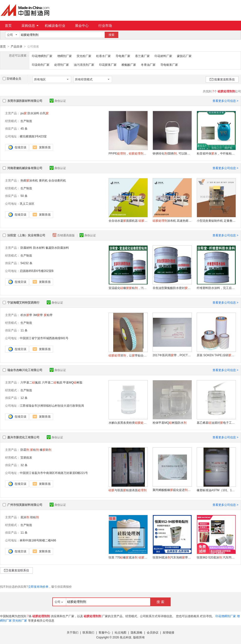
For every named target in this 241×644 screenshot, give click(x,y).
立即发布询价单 (38, 586)
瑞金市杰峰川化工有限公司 (25, 370)
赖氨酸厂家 (129, 65)
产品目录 (17, 47)
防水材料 (39, 248)
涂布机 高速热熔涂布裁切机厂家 (172, 221)
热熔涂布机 (29, 180)
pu (23, 113)
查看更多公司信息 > (225, 101)
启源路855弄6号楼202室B (37, 271)
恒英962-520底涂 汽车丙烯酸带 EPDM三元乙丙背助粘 (216, 557)
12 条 (24, 398)
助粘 (35, 517)
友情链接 (168, 632)
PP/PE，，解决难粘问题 (128, 153)
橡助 (46, 450)
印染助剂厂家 (41, 65)
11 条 (24, 330)
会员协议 (153, 632)
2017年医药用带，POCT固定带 (172, 355)
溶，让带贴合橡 (128, 355)
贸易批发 (26, 457)
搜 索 (160, 602)
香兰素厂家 (142, 56)
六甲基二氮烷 (31, 382)
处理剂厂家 (62, 65)
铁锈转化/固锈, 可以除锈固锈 (172, 153)
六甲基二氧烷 (52, 382)
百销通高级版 (64, 235)
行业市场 (105, 26)
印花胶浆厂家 (108, 65)
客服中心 (104, 632)
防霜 (25, 450)
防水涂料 (33, 113)
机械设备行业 (55, 26)
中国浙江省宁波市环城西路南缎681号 (44, 338)
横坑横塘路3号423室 (33, 136)
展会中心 (82, 26)
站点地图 (120, 632)
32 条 (24, 465)
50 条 (24, 196)
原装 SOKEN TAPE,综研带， (216, 355)
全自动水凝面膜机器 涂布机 (128, 221)
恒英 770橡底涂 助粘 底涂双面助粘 (128, 557)
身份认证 (58, 101)
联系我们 (88, 632)
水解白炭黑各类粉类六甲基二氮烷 (128, 423)
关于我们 (73, 632)
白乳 (44, 113)
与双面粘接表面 (128, 490)
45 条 (24, 128)
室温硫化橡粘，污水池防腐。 (128, 288)
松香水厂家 (103, 56)
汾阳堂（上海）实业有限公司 (26, 235)
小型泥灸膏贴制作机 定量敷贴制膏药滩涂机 (216, 221)
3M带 (38, 315)
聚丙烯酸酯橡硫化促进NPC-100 (172, 490)
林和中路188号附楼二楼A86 (38, 540)
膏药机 (43, 180)
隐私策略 (137, 632)
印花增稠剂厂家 (42, 56)
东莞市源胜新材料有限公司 (25, 101)
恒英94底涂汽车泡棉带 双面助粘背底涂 (172, 557)
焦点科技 (126, 637)
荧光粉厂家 (84, 56)
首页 (8, 26)
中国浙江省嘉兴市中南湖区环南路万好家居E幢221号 (54, 473)
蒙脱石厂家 (184, 56)
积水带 (26, 315)
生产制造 (26, 121)
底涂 (25, 517)
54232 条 (26, 263)
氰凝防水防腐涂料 (57, 248)
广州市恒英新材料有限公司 (25, 505)
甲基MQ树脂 (73, 382)
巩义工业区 (27, 203)
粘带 (48, 315)
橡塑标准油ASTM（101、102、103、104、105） (216, 490)
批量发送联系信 (222, 79)
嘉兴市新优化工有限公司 (23, 437)
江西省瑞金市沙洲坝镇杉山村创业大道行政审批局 (52, 405)
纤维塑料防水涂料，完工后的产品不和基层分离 (216, 288)
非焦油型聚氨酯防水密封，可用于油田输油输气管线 (172, 288)
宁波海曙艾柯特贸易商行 (23, 302)
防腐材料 (26, 248)
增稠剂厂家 (65, 56)
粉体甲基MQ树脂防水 (170, 423)
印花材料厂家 (163, 56)
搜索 (111, 35)
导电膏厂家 (123, 56)
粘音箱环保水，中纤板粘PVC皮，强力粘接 (216, 153)
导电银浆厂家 (169, 65)
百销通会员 (12, 78)
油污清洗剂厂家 (84, 65)
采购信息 (30, 26)
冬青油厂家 (148, 65)
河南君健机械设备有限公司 (25, 168)
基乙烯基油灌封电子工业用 (216, 423)
